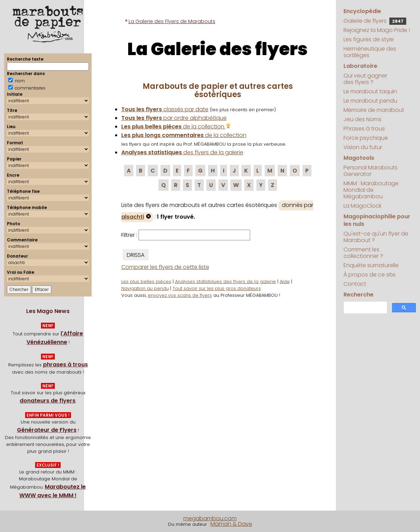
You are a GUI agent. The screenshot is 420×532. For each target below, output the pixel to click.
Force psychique (366, 138)
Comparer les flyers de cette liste (165, 267)
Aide (285, 281)
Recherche (358, 295)
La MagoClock (362, 206)
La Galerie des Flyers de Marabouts (172, 21)
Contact (355, 284)
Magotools (359, 158)
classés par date (165, 109)
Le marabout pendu (370, 101)
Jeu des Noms (362, 119)
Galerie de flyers (375, 21)
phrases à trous (65, 364)
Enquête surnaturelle (371, 265)
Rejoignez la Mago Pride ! (377, 30)
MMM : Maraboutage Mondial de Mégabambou (371, 190)
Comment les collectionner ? (363, 253)
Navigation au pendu (145, 288)
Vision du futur (363, 147)
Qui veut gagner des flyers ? (365, 79)
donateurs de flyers (48, 401)
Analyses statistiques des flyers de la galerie (226, 281)
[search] (365, 308)
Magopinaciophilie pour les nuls (377, 220)
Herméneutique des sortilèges (370, 52)
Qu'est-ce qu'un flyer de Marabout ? (376, 237)
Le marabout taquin (370, 91)
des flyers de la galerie (182, 152)
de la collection (176, 127)
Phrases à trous (364, 129)
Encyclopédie (362, 11)
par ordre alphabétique (174, 118)
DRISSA (136, 255)
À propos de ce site (370, 275)
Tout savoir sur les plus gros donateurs (217, 288)
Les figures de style (369, 39)
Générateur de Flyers (47, 430)
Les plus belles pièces (146, 281)
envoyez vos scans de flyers (180, 295)
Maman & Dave (231, 524)
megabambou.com (210, 518)
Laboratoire (360, 66)
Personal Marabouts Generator (371, 171)
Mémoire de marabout (374, 110)
